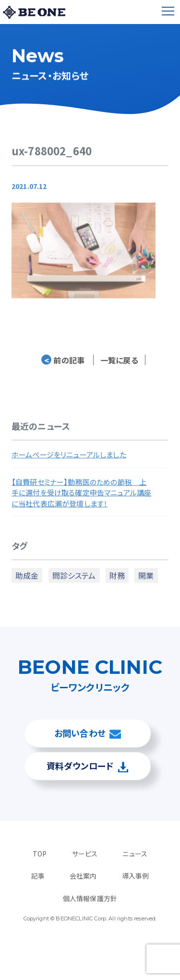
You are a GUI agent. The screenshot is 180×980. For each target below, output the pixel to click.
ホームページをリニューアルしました (69, 458)
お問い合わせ (80, 733)
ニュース (135, 854)
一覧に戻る (119, 363)
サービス (85, 854)
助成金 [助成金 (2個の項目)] (27, 579)
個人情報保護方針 (90, 898)
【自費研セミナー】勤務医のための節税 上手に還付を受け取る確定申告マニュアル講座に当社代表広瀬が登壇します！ (81, 496)
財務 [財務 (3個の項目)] (117, 579)
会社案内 (83, 876)
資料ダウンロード (80, 766)
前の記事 (63, 363)
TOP (40, 854)
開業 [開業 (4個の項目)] (146, 579)
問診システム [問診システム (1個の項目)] (74, 579)
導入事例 (136, 876)
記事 (38, 876)
